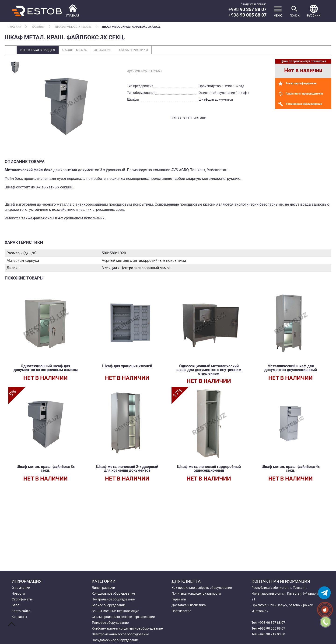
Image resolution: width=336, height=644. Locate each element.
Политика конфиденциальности (196, 593)
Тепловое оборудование (110, 623)
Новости (18, 593)
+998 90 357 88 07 (272, 623)
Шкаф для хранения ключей (127, 366)
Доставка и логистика (189, 605)
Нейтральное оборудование (113, 599)
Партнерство (181, 611)
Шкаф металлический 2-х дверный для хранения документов (127, 469)
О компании (21, 588)
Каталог (38, 27)
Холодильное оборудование (113, 593)
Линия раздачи (103, 588)
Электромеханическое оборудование (120, 634)
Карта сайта (21, 611)
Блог (15, 605)
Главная (15, 27)
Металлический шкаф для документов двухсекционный (291, 368)
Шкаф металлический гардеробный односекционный (209, 469)
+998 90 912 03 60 (272, 634)
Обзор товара (74, 50)
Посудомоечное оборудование (115, 640)
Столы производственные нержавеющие (123, 617)
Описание (103, 50)
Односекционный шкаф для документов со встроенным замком (46, 368)
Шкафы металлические (73, 27)
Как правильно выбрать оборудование (202, 588)
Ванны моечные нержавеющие (115, 611)
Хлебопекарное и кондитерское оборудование (127, 628)
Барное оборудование (109, 605)
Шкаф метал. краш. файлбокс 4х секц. (291, 469)
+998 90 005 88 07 (272, 628)
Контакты (19, 617)
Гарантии (179, 599)
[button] (314, 11)
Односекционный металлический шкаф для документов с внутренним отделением (209, 370)
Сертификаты (22, 599)
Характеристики (133, 50)
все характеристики (189, 118)
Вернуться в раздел (38, 50)
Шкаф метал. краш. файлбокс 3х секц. (131, 27)
